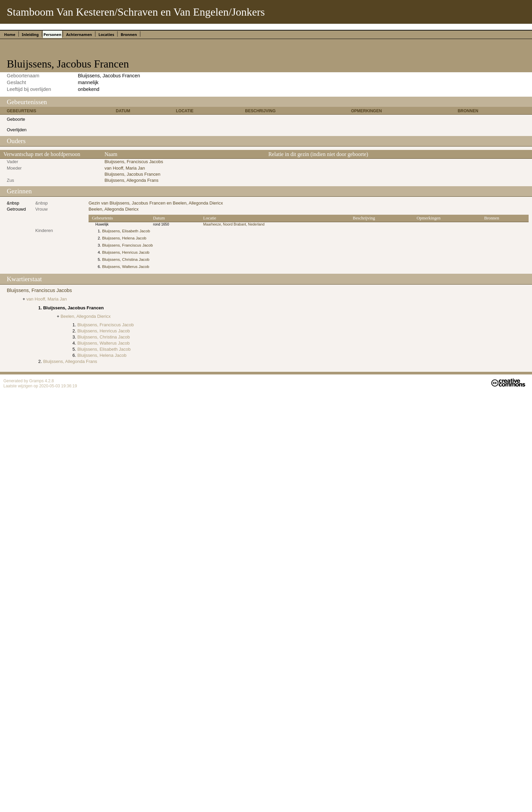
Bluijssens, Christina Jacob (126, 259)
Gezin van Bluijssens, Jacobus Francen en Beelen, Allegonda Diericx (156, 203)
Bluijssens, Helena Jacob (124, 238)
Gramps (37, 381)
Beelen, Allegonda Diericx (114, 209)
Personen (52, 34)
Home (10, 34)
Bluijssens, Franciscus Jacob (128, 245)
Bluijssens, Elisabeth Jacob (126, 231)
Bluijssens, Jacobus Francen (132, 174)
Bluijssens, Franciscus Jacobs (134, 162)
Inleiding (30, 34)
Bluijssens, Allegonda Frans (131, 180)
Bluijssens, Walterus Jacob (126, 266)
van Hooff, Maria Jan (125, 168)
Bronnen (129, 34)
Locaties (106, 34)
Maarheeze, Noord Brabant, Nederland (234, 224)
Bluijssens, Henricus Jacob (126, 252)
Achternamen (79, 34)
